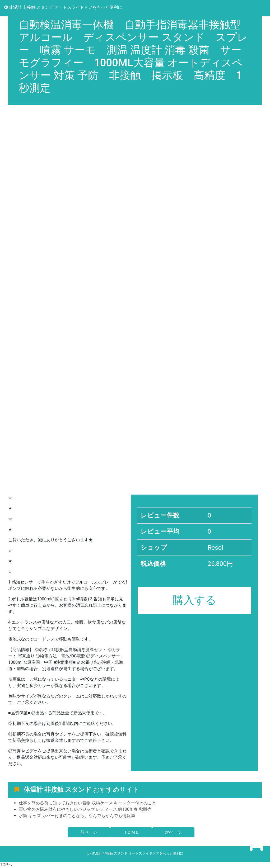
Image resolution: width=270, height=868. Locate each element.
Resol (215, 548)
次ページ (173, 832)
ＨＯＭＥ (131, 832)
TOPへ (6, 865)
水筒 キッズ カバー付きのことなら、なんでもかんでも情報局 (77, 816)
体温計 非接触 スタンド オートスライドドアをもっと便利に (63, 7)
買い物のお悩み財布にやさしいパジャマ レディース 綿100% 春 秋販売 (85, 809)
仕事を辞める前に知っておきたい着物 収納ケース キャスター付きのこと (87, 803)
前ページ (89, 832)
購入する (194, 600)
